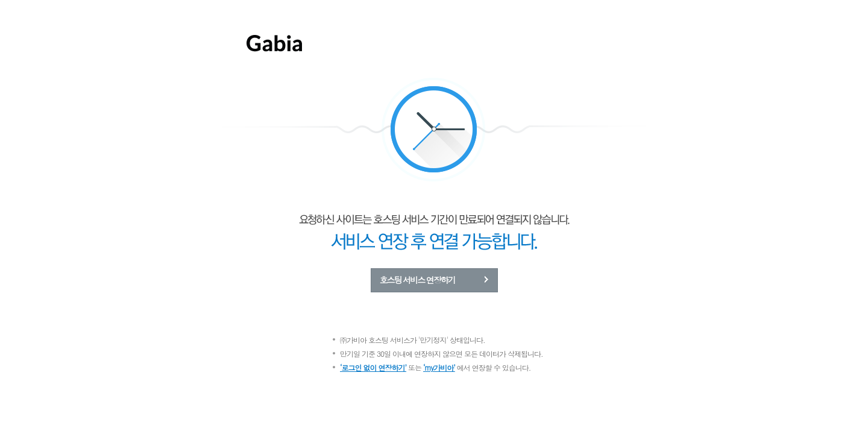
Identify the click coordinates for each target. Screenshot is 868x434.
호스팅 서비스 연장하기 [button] (417, 280)
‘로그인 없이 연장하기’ (373, 367)
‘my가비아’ (439, 367)
